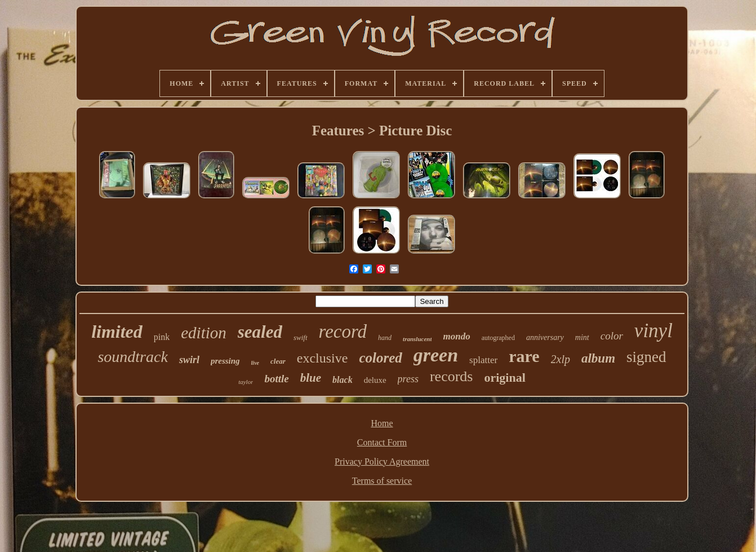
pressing (225, 361)
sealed (260, 332)
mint (582, 337)
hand (385, 338)
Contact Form (382, 442)
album (598, 358)
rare (524, 356)
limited (117, 332)
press (408, 379)
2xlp (561, 359)
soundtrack (132, 357)
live (255, 363)
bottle (276, 379)
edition (204, 333)
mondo (456, 336)
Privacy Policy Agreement (382, 462)
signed (646, 357)
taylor (246, 382)
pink (162, 337)
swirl (189, 360)
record (343, 332)
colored (380, 358)
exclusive (323, 358)
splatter (483, 360)
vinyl (653, 331)
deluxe (375, 380)
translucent (417, 339)
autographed (498, 338)
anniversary (545, 337)
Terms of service (382, 481)
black (343, 380)
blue (311, 378)
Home (382, 423)
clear (278, 361)
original (504, 377)
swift (301, 337)
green (436, 355)
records (452, 376)
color (612, 336)
